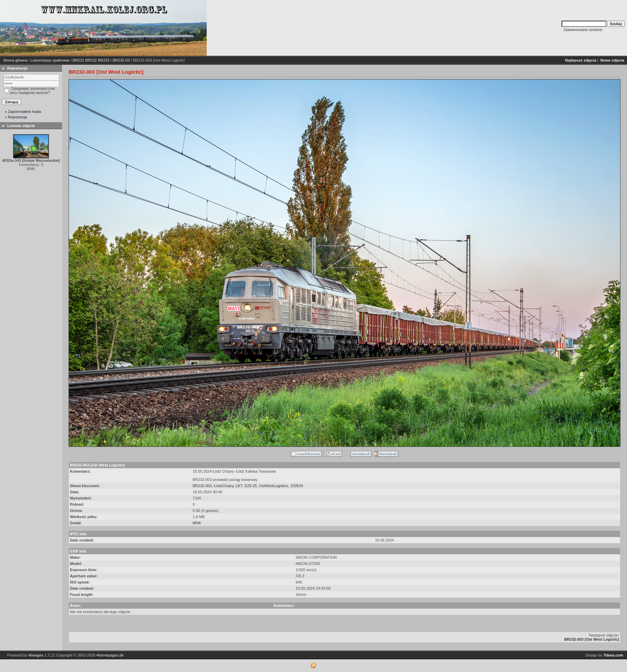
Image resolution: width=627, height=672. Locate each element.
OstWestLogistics (274, 486)
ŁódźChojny (224, 486)
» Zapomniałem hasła (23, 112)
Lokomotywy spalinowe (50, 60)
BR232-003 (202, 486)
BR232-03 (121, 60)
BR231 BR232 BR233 (91, 60)
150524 (297, 486)
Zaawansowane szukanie (583, 30)
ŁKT (239, 486)
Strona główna (15, 60)
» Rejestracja (16, 117)
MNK (197, 523)
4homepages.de (110, 655)
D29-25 (251, 486)
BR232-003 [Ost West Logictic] (592, 639)
